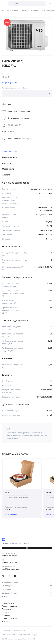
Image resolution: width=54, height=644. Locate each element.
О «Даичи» (6, 615)
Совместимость (9, 157)
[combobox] (27, 93)
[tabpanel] (27, 36)
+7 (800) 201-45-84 (9, 556)
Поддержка (6, 609)
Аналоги (6, 175)
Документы (7, 163)
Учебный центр (8, 603)
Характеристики (10, 151)
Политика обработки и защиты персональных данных (20, 635)
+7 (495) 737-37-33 (9, 562)
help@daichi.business (10, 569)
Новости (5, 612)
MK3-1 (8, 492)
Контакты (6, 621)
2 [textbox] (5, 93)
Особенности (8, 169)
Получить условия (9, 83)
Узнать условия (11, 514)
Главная (5, 11)
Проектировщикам (9, 606)
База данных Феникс (10, 618)
